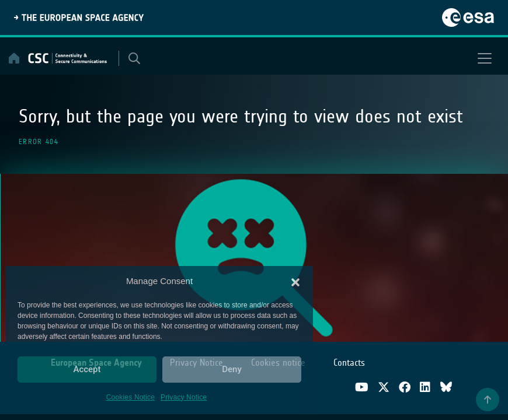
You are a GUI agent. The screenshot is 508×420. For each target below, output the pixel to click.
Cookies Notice (131, 397)
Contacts (349, 363)
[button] (295, 281)
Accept (87, 369)
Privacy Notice (184, 397)
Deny (232, 369)
